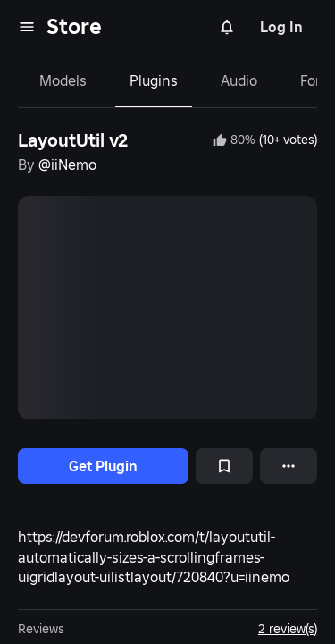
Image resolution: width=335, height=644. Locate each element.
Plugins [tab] (154, 80)
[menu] (27, 27)
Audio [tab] (239, 80)
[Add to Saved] (224, 466)
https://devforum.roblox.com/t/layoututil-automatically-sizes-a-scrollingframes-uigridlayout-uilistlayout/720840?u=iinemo (154, 557)
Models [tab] (63, 80)
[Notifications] (227, 27)
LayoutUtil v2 (73, 140)
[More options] (289, 466)
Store (74, 26)
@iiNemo (67, 165)
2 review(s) (288, 629)
